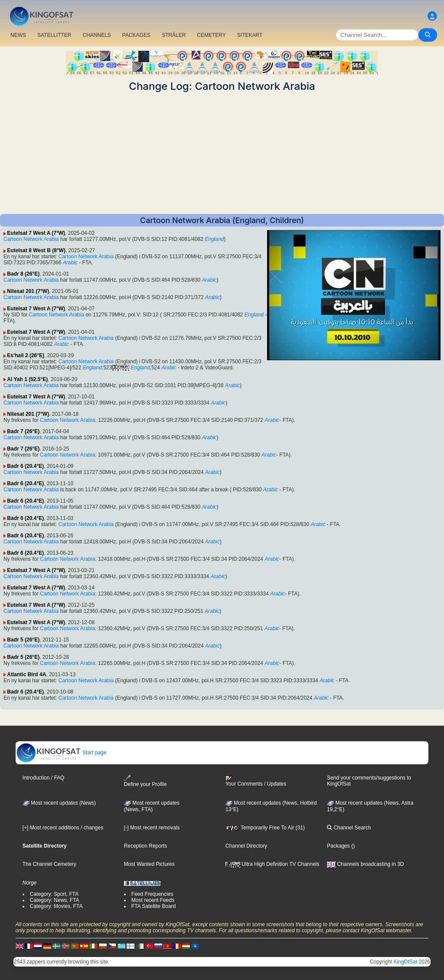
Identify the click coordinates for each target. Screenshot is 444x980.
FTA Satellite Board (154, 906)
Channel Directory (246, 846)
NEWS (18, 35)
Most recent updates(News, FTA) (152, 806)
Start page (61, 753)
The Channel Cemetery (49, 864)
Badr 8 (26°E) (23, 274)
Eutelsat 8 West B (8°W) (36, 250)
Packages (338, 846)
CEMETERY (211, 35)
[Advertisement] (222, 153)
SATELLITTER (54, 35)
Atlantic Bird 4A (26, 674)
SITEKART (250, 35)
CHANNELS (96, 35)
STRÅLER (174, 35)
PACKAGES (136, 35)
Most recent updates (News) (59, 803)
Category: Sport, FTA (54, 894)
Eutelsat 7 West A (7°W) (36, 233)
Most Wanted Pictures (149, 864)
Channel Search (349, 828)
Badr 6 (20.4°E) (25, 466)
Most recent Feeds (153, 900)
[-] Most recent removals (152, 828)
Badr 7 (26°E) (23, 431)
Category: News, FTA (55, 900)
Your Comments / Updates (256, 781)
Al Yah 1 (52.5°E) (27, 379)
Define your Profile (145, 781)
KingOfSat (406, 962)
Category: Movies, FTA (56, 906)
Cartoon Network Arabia (31, 239)
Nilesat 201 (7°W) (28, 291)
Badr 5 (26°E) (23, 640)
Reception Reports (145, 846)
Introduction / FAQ (44, 778)
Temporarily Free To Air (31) (265, 828)
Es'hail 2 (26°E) (26, 355)
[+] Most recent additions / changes (63, 828)
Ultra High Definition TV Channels (273, 864)
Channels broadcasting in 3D (365, 864)
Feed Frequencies (152, 894)
